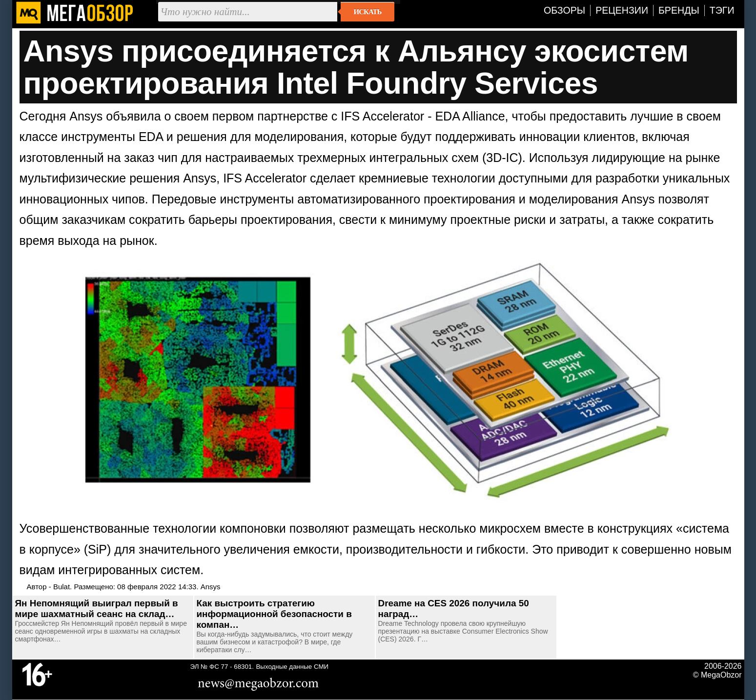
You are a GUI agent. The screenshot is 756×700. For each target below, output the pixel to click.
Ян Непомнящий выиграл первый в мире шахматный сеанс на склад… (97, 609)
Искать (368, 12)
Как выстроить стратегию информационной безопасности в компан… (274, 614)
